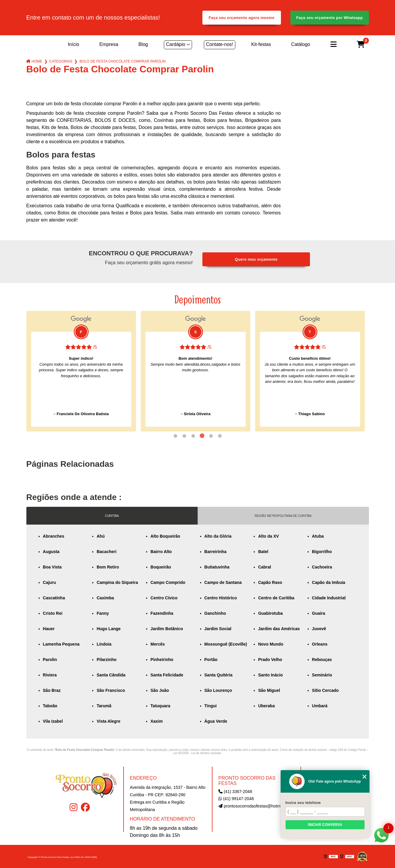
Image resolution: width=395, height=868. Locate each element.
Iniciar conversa (325, 825)
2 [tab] (184, 436)
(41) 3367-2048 (235, 791)
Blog (143, 44)
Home (37, 61)
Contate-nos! (220, 44)
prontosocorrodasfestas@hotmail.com (256, 806)
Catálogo (300, 44)
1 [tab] (175, 436)
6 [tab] (220, 436)
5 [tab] (211, 436)
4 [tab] (202, 436)
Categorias (61, 61)
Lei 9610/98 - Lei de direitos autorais (197, 753)
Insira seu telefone (303, 803)
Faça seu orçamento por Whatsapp (330, 18)
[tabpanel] (81, 371)
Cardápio (176, 44)
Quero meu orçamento (256, 259)
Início (73, 44)
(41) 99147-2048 (236, 799)
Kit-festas (261, 44)
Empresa (109, 44)
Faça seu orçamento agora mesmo (242, 18)
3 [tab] (193, 436)
